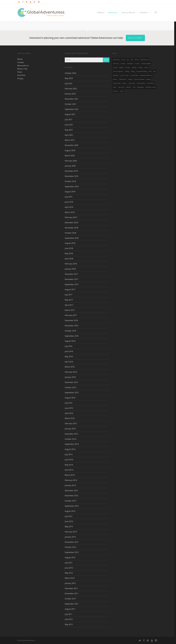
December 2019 (71, 171)
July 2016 (69, 346)
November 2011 (71, 593)
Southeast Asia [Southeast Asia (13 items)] (141, 83)
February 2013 (71, 532)
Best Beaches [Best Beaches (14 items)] (144, 60)
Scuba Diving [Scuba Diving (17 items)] (117, 83)
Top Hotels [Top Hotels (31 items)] (121, 87)
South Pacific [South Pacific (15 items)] (151, 83)
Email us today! (135, 38)
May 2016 (69, 357)
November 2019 (71, 176)
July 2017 (69, 295)
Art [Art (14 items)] (128, 60)
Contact (21, 62)
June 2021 (69, 125)
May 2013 (69, 527)
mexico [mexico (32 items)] (115, 79)
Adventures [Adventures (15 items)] (116, 60)
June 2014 (69, 460)
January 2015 (70, 429)
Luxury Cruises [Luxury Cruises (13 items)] (124, 75)
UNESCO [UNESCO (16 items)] (129, 87)
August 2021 (70, 114)
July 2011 (69, 614)
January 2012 (70, 583)
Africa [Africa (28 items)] (123, 60)
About (20, 59)
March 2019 (70, 212)
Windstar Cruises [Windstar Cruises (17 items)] (151, 87)
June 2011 (69, 619)
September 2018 (72, 238)
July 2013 (69, 516)
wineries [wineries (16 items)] (116, 91)
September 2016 (72, 336)
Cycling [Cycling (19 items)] (115, 68)
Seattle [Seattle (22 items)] (124, 83)
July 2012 (69, 563)
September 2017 (72, 284)
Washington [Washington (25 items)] (141, 87)
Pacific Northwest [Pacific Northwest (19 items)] (139, 79)
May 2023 (69, 78)
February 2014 (71, 480)
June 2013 (69, 521)
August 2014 (70, 449)
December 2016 (71, 320)
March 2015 (70, 418)
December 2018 (71, 223)
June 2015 (69, 408)
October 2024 (70, 73)
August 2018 (70, 243)
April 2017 (69, 305)
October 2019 (70, 181)
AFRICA (102, 13)
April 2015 (69, 413)
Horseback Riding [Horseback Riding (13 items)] (141, 71)
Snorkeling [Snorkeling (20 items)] (132, 83)
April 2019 (69, 207)
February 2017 (71, 315)
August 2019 (70, 192)
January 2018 (70, 269)
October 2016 (70, 331)
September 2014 (72, 444)
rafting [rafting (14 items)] (148, 79)
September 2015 (72, 393)
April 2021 (69, 135)
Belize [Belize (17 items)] (137, 60)
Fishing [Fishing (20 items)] (140, 68)
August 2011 (70, 609)
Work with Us (23, 66)
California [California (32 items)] (116, 64)
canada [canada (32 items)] (123, 64)
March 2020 (70, 156)
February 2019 (71, 217)
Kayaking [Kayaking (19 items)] (116, 75)
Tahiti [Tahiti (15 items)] (115, 87)
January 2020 (70, 166)
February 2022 (71, 89)
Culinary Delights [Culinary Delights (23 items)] (146, 64)
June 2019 (69, 202)
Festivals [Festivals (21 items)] (134, 68)
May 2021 (69, 130)
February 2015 (71, 423)
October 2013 (70, 501)
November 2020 (71, 145)
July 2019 (69, 197)
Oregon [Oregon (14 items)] (130, 79)
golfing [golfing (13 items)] (127, 71)
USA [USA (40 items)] (134, 87)
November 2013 (71, 496)
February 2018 (71, 264)
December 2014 (71, 434)
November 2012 (71, 542)
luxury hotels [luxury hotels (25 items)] (134, 75)
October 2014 (70, 439)
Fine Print (21, 75)
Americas (114, 13)
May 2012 (69, 573)
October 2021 (70, 104)
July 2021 (69, 119)
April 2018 (69, 259)
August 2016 (70, 341)
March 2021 (70, 140)
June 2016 (69, 351)
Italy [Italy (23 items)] (155, 71)
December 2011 (71, 588)
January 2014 (70, 485)
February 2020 (71, 161)
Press (20, 72)
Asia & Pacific (130, 13)
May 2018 (69, 253)
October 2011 (70, 599)
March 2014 (70, 475)
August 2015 (70, 398)
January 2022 (70, 94)
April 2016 (69, 362)
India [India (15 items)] (150, 71)
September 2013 (72, 506)
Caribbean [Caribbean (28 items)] (130, 64)
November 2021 (71, 99)
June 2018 (69, 248)
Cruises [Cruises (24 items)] (137, 64)
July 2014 (69, 454)
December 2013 (71, 491)
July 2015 (69, 403)
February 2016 (71, 372)
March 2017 (70, 310)
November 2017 (71, 279)
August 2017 (70, 289)
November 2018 (71, 228)
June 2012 (69, 568)
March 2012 (70, 578)
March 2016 (70, 367)
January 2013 (70, 537)
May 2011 (69, 624)
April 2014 (69, 470)
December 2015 (71, 382)
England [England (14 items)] (121, 68)
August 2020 (70, 150)
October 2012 (70, 547)
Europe (145, 13)
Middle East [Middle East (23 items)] (123, 79)
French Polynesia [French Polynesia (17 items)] (118, 71)
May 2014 (69, 465)
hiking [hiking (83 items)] (133, 71)
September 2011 (72, 604)
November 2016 (71, 326)
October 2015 (70, 387)
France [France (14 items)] (146, 68)
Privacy (20, 79)
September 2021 (72, 109)
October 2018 (70, 233)
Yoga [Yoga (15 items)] (121, 91)
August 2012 (70, 557)
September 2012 (72, 552)
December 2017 (71, 274)
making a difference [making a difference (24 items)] (146, 75)
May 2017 (69, 300)
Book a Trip (22, 69)
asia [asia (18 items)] (132, 60)
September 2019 (72, 187)
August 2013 (70, 511)
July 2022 (69, 83)
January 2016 (70, 377)
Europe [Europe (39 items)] (128, 68)
